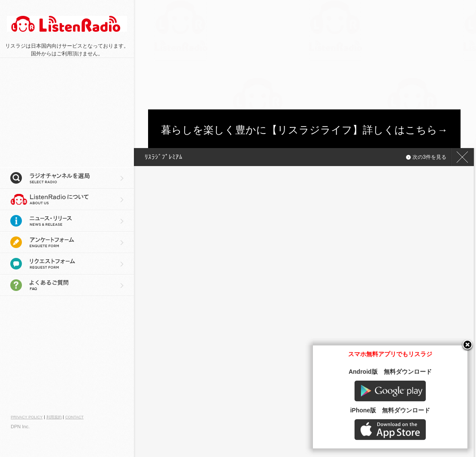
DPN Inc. (20, 427)
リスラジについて (67, 200)
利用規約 (54, 417)
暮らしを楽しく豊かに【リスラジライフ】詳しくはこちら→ (304, 130)
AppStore (390, 430)
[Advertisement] (212, 54)
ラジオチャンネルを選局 (67, 178)
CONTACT (74, 417)
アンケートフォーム (67, 242)
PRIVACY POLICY (27, 417)
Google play (390, 391)
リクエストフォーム (67, 264)
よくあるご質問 (67, 285)
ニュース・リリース (67, 221)
